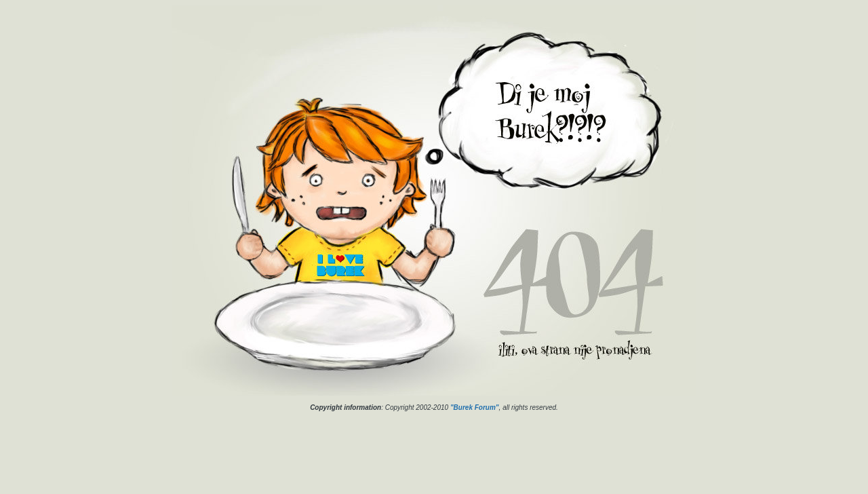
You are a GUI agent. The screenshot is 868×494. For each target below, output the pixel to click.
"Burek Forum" (475, 407)
